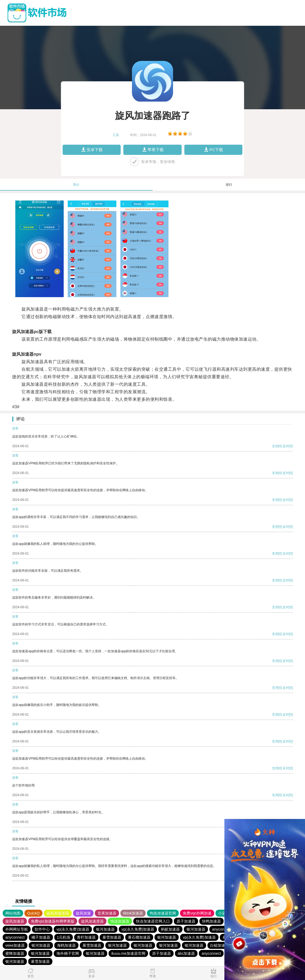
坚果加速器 (107, 913)
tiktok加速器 (133, 913)
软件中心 (42, 929)
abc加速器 (186, 953)
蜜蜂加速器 (15, 953)
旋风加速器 (15, 921)
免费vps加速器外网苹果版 (53, 921)
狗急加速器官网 (163, 913)
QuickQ (33, 913)
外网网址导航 (17, 929)
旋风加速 (83, 913)
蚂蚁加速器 (170, 929)
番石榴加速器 (139, 937)
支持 (275, 446)
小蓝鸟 (224, 913)
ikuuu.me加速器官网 (128, 953)
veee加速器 (15, 945)
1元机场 (64, 937)
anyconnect (222, 929)
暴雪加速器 (112, 937)
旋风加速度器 (58, 913)
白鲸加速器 (220, 945)
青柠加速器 (86, 937)
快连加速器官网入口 (153, 921)
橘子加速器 (41, 937)
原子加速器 (186, 921)
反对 (286, 446)
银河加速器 (105, 929)
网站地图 (13, 913)
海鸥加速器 (66, 945)
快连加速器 (120, 921)
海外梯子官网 (68, 953)
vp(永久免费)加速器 (73, 929)
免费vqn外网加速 (197, 913)
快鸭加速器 (211, 921)
